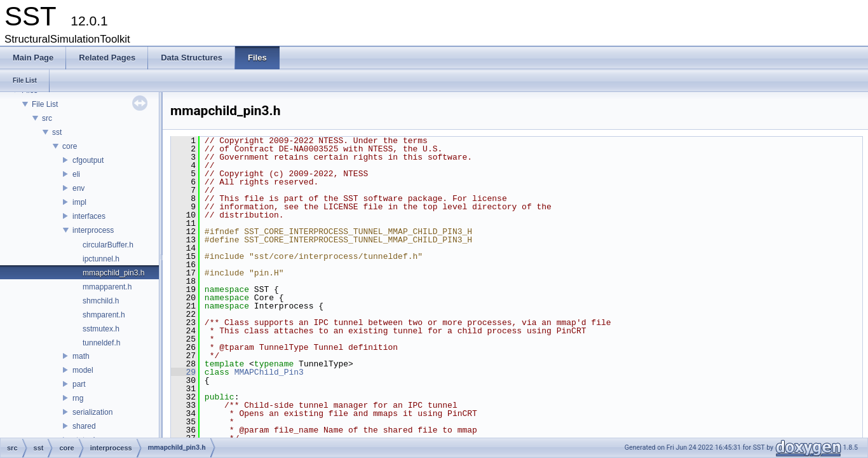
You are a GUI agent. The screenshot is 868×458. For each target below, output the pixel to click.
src (47, 118)
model (83, 370)
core (70, 146)
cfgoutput (88, 160)
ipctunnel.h (101, 259)
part (79, 384)
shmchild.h (101, 301)
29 (183, 372)
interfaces (89, 216)
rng (78, 398)
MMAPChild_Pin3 (269, 372)
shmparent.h (104, 315)
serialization (92, 412)
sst (57, 132)
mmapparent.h (107, 287)
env (78, 188)
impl (79, 202)
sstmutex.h (101, 329)
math (81, 356)
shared (84, 426)
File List (45, 104)
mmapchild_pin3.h (113, 273)
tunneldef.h (101, 343)
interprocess (93, 230)
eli (76, 174)
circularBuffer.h (108, 245)
